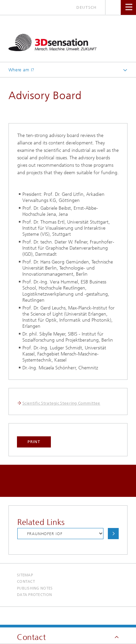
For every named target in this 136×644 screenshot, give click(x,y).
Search (113, 7)
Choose (113, 534)
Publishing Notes (35, 588)
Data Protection (34, 595)
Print (34, 442)
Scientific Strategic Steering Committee (61, 403)
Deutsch (86, 7)
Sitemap (25, 575)
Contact (26, 582)
